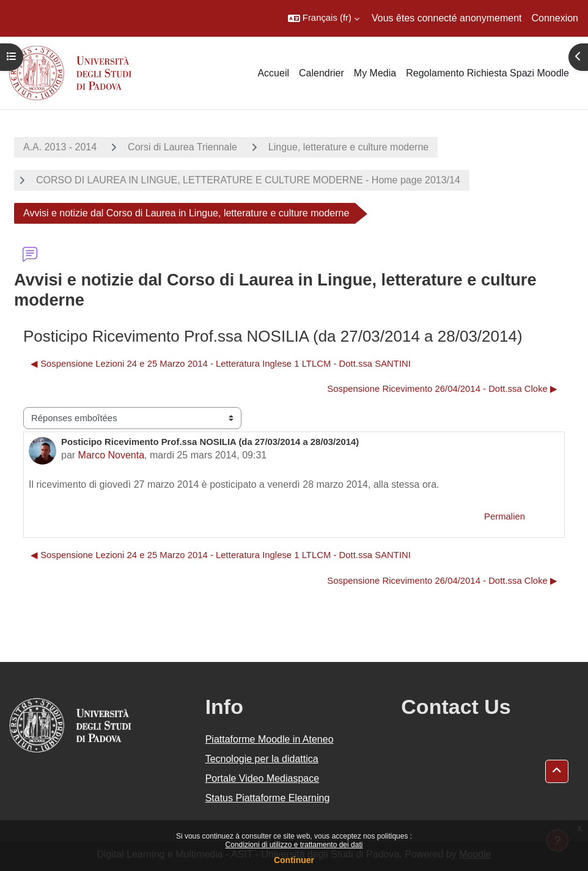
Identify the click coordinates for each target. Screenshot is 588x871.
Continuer (294, 860)
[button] (324, 18)
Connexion (555, 18)
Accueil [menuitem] (273, 73)
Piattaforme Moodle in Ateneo (270, 739)
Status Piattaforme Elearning (268, 798)
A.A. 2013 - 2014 (60, 147)
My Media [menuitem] (375, 73)
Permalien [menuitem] (505, 516)
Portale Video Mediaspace (263, 778)
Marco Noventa (112, 455)
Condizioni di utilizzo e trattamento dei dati (294, 845)
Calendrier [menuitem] (322, 73)
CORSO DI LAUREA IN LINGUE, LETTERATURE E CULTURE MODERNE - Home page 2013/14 (248, 180)
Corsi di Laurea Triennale (182, 147)
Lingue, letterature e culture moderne (348, 147)
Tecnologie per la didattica (262, 759)
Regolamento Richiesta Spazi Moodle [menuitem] (487, 73)
